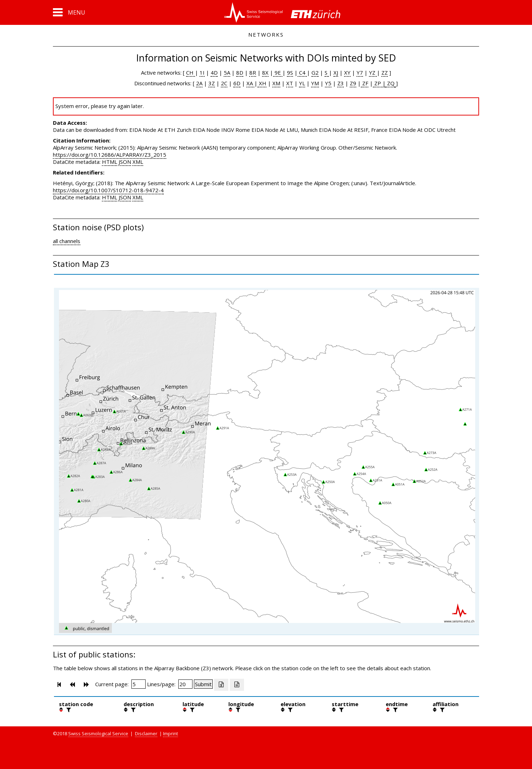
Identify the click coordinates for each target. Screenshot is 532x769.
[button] (69, 12)
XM (276, 83)
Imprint (170, 733)
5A (227, 72)
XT (290, 83)
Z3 (341, 83)
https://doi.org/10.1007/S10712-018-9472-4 (108, 190)
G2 (315, 72)
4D (214, 72)
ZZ (385, 72)
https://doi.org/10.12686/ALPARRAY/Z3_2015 (110, 155)
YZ (373, 72)
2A (199, 83)
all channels (67, 241)
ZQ (390, 83)
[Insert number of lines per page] (185, 684)
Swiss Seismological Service (98, 733)
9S (290, 72)
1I (202, 72)
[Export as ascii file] (237, 685)
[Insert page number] (139, 684)
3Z (212, 83)
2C (224, 83)
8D (240, 72)
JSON (125, 162)
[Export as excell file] (221, 685)
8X (265, 72)
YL (302, 83)
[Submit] (203, 684)
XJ (336, 72)
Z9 (353, 83)
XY (347, 72)
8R (253, 72)
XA (250, 83)
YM (315, 83)
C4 (302, 72)
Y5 (328, 83)
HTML (110, 162)
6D (237, 83)
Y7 (360, 72)
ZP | (379, 83)
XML (138, 162)
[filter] (68, 710)
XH (262, 83)
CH (191, 72)
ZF (365, 83)
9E (278, 72)
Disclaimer (146, 733)
